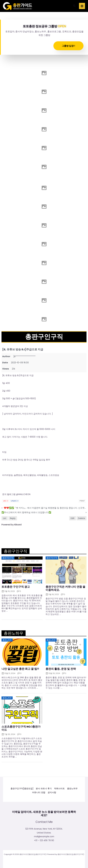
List (5, 518)
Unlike (15, 501)
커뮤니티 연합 (39, 792)
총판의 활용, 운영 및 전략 (61, 669)
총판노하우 (72, 789)
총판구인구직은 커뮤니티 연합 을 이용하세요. (65, 588)
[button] (74, 6)
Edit (73, 518)
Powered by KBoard (12, 525)
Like (6, 501)
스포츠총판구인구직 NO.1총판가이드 (21, 728)
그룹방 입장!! (68, 46)
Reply (13, 518)
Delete (82, 518)
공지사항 (52, 792)
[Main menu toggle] (82, 6)
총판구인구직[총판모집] (22, 789)
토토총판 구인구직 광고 (16, 587)
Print (82, 501)
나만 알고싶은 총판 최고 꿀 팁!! (20, 669)
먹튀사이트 (59, 789)
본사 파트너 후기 (44, 789)
